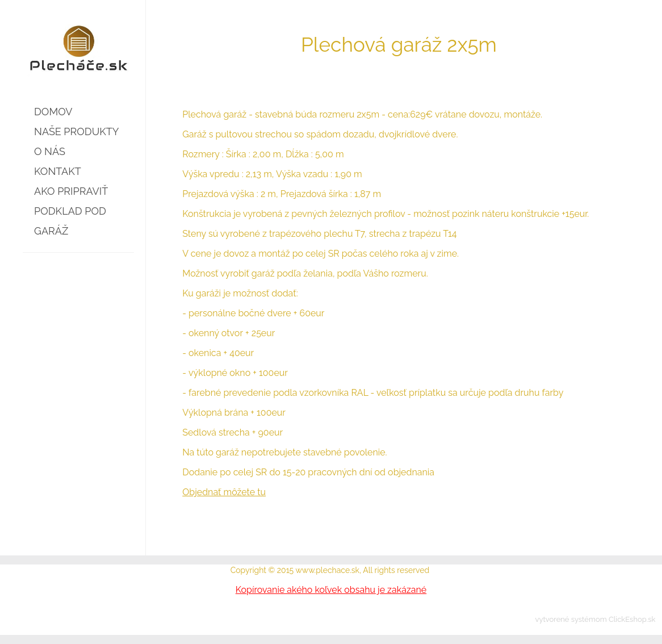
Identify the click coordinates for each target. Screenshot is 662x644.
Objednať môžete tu (224, 492)
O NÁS (50, 151)
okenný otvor (216, 333)
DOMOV (53, 112)
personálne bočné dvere (240, 313)
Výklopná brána (215, 413)
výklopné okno (219, 373)
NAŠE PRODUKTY (77, 131)
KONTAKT (58, 171)
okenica (205, 353)
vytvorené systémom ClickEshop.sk (596, 619)
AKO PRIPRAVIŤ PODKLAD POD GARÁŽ (71, 211)
